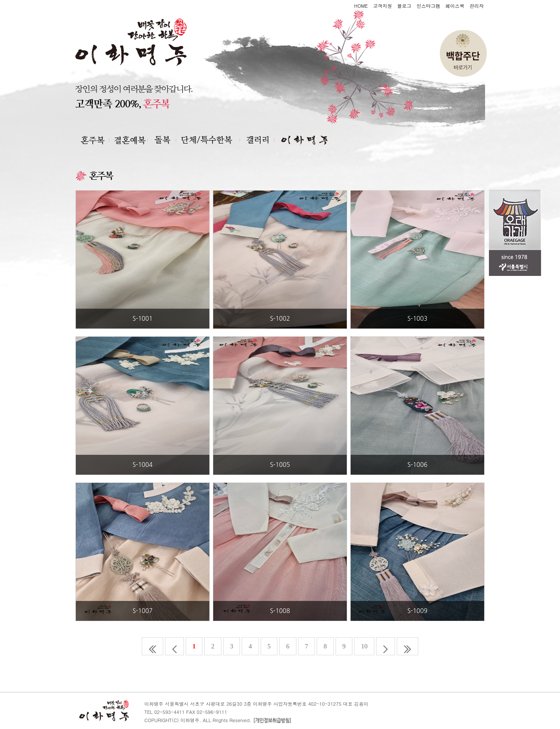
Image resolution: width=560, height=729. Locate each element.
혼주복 (132, 140)
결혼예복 (94, 140)
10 (364, 646)
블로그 (404, 6)
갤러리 (260, 140)
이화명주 (302, 140)
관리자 (477, 6)
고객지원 (383, 6)
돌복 (166, 140)
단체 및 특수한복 (212, 140)
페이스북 (455, 6)
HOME (361, 6)
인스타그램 (428, 6)
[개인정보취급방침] (272, 721)
